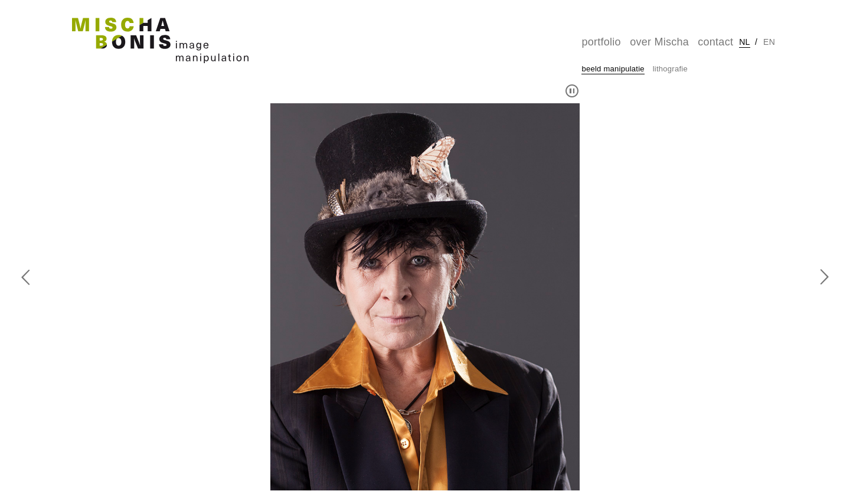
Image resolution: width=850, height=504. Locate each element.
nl (744, 42)
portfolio (601, 42)
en (769, 42)
